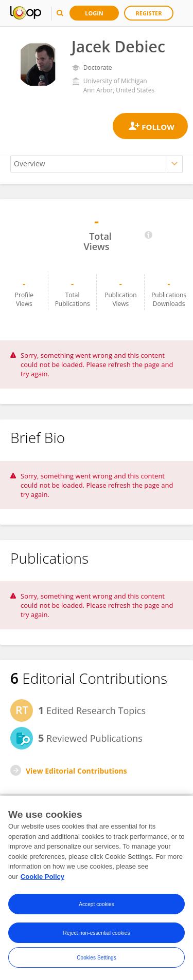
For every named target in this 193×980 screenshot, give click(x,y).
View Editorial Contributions (76, 771)
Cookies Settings (97, 958)
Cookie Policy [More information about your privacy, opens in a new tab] (42, 877)
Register (149, 13)
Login (94, 13)
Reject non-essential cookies (96, 934)
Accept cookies (97, 905)
